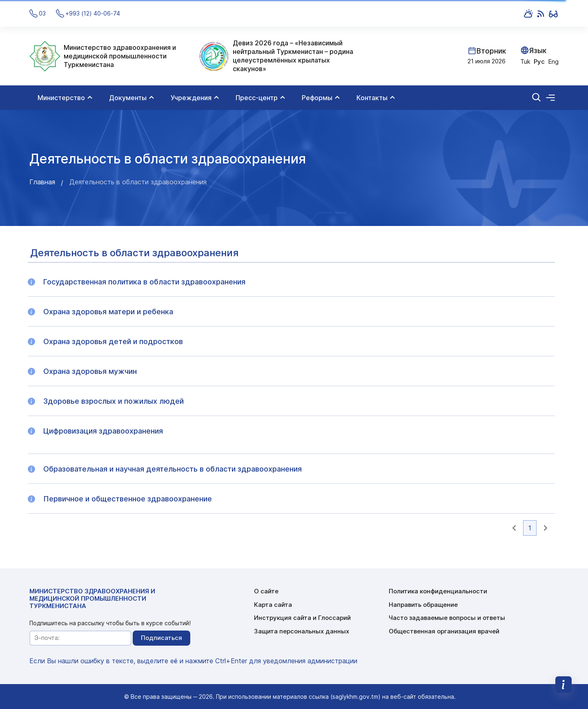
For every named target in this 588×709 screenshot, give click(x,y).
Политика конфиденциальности (438, 591)
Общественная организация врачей (444, 631)
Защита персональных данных (302, 631)
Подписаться (161, 638)
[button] (514, 528)
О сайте (266, 591)
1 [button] (530, 528)
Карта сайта (273, 605)
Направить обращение (423, 605)
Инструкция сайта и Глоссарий (302, 618)
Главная (42, 182)
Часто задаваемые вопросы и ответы (447, 618)
